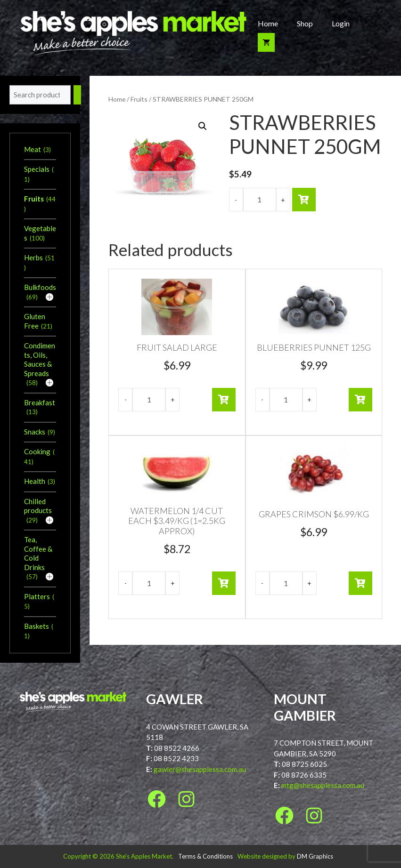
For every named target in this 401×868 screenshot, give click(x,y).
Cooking (37, 451)
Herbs (33, 257)
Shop (305, 23)
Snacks (35, 432)
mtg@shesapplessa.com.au (323, 785)
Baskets (37, 626)
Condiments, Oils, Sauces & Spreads (40, 359)
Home (268, 23)
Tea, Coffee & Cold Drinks (38, 553)
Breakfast (40, 402)
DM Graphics (315, 856)
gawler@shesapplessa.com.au (200, 769)
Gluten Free (35, 321)
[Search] (77, 95)
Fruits (139, 99)
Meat (33, 149)
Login (341, 23)
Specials (37, 169)
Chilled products (38, 506)
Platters (37, 596)
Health (35, 481)
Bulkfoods (40, 287)
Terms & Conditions (205, 856)
